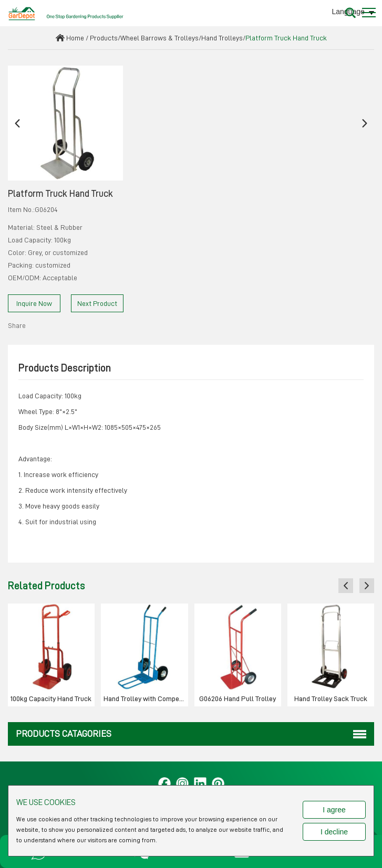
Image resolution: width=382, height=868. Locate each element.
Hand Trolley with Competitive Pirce (146, 698)
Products (104, 38)
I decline (334, 832)
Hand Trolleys (222, 38)
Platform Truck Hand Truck (286, 38)
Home (75, 38)
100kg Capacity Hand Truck (51, 698)
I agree (334, 810)
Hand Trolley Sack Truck (331, 698)
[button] (17, 123)
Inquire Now (34, 303)
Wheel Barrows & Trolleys (159, 38)
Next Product (97, 303)
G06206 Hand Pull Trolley (238, 698)
